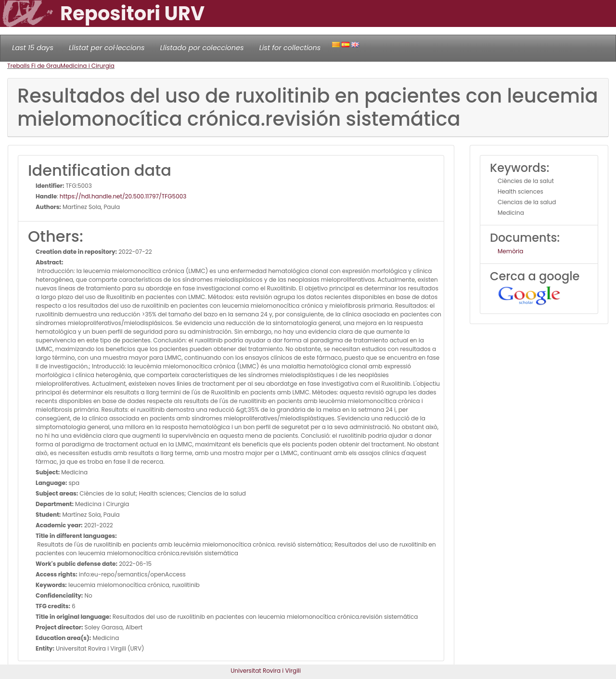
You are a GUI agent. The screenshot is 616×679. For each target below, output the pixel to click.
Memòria (510, 251)
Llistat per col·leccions (107, 48)
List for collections (290, 48)
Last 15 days (33, 48)
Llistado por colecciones (202, 48)
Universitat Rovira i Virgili (266, 671)
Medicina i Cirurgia (88, 66)
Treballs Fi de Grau (34, 66)
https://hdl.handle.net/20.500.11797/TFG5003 (123, 196)
